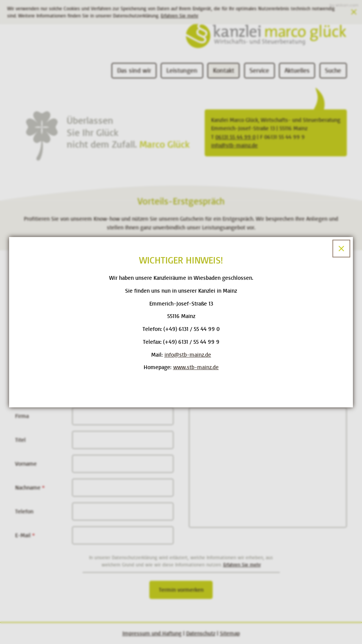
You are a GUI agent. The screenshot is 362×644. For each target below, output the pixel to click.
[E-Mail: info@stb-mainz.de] (188, 355)
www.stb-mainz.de (196, 367)
